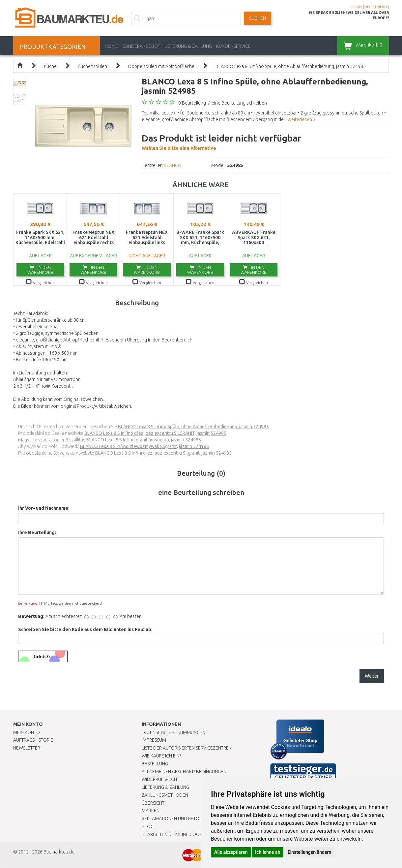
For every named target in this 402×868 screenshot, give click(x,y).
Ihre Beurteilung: (37, 532)
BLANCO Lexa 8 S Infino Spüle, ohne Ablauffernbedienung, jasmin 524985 (291, 66)
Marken (151, 811)
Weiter (372, 676)
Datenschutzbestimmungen (173, 732)
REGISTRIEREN (377, 7)
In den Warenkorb (40, 270)
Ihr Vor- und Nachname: (44, 508)
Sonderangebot (141, 46)
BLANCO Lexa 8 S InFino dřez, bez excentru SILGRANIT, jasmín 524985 (155, 433)
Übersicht (153, 803)
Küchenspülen (92, 66)
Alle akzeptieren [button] (231, 852)
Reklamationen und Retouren (176, 819)
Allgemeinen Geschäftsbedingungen (184, 772)
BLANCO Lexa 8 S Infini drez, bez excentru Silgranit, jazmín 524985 (163, 453)
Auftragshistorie (33, 740)
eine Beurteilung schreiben (239, 103)
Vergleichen (40, 283)
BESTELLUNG (155, 764)
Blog (148, 826)
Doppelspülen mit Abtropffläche (161, 66)
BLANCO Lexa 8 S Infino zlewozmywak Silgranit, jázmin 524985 (144, 446)
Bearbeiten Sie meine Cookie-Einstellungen (191, 834)
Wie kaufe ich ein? (161, 756)
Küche (50, 66)
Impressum (154, 740)
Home (111, 46)
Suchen (258, 18)
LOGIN (356, 7)
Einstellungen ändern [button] (310, 852)
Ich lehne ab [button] (268, 852)
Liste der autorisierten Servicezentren (187, 748)
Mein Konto (27, 732)
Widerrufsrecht (160, 779)
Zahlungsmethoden (165, 795)
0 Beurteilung (192, 103)
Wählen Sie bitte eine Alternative (221, 141)
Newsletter (27, 748)
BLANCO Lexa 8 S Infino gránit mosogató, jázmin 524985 (144, 440)
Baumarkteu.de (59, 852)
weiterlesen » (301, 119)
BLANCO (173, 165)
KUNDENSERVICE (233, 46)
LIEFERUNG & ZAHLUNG (188, 46)
